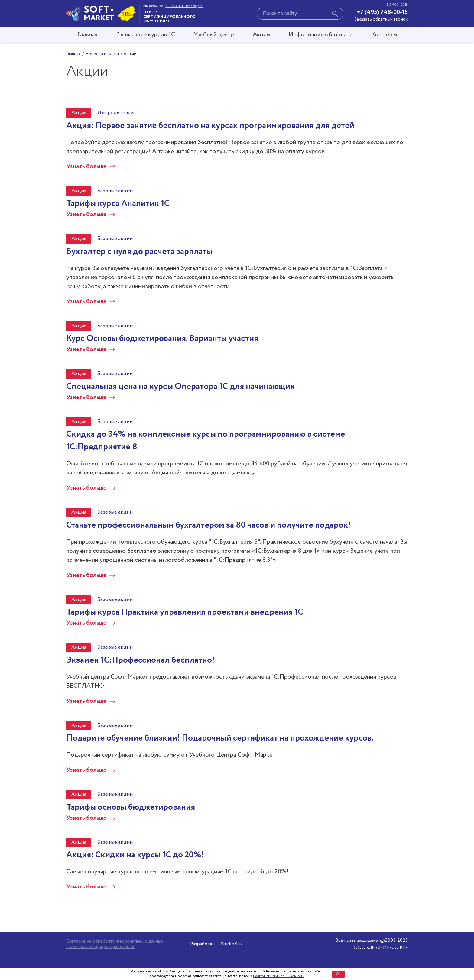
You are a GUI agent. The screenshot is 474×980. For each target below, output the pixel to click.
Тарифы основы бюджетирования (131, 807)
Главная (87, 35)
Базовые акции (115, 191)
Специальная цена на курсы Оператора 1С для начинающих (180, 387)
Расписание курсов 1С (146, 35)
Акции (261, 35)
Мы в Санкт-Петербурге (184, 6)
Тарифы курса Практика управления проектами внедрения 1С (185, 612)
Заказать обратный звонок (381, 19)
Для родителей (115, 113)
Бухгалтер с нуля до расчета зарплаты (139, 252)
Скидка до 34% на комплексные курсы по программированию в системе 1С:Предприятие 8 (206, 441)
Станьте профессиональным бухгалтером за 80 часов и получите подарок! (208, 525)
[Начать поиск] (335, 15)
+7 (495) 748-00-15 (382, 12)
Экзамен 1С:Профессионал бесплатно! (140, 660)
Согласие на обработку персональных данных (115, 941)
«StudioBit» (231, 944)
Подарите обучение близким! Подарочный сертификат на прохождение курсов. (220, 738)
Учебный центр (214, 35)
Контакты (384, 35)
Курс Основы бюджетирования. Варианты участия (162, 339)
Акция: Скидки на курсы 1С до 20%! (135, 855)
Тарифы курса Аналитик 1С (118, 204)
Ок (338, 974)
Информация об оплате (321, 35)
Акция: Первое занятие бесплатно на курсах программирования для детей (210, 126)
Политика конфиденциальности (100, 947)
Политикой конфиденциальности (279, 976)
